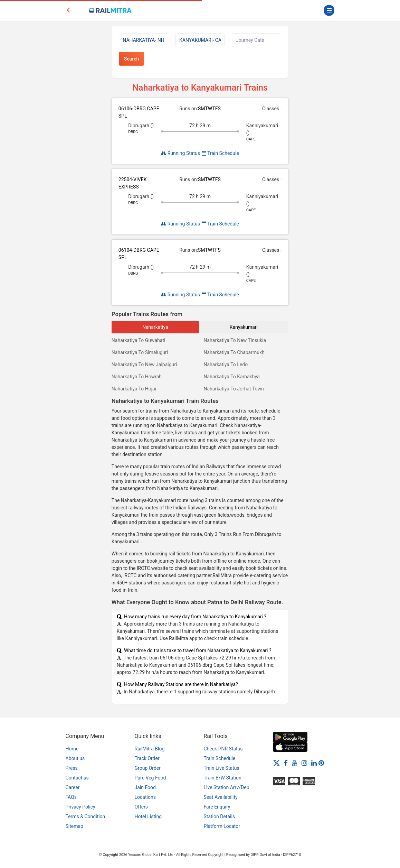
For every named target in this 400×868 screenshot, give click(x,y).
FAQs (71, 797)
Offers (141, 807)
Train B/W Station (223, 778)
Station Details (220, 816)
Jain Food (145, 787)
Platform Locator (222, 826)
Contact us (77, 778)
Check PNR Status (223, 749)
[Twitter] (277, 763)
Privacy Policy (80, 807)
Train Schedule (220, 153)
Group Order (148, 768)
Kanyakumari (244, 327)
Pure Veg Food (150, 778)
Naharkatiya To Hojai (134, 389)
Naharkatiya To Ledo (226, 364)
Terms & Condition (85, 816)
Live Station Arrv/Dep (227, 787)
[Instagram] (304, 763)
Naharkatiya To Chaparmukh (234, 352)
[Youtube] (295, 763)
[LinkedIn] (314, 763)
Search (131, 59)
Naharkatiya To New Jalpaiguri (144, 364)
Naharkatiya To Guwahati (139, 340)
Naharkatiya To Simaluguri (140, 352)
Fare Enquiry (217, 807)
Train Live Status (222, 768)
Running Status (180, 153)
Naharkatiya (155, 327)
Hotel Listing (148, 816)
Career (73, 787)
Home (72, 749)
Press (72, 768)
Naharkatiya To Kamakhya (231, 377)
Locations (145, 797)
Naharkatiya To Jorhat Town (234, 389)
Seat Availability (221, 797)
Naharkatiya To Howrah (137, 377)
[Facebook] (286, 763)
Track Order (147, 758)
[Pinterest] (321, 763)
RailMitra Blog (150, 749)
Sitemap (74, 826)
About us (75, 758)
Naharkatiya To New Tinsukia (235, 340)
